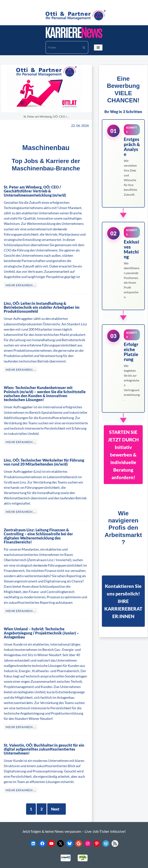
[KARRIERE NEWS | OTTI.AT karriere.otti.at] (74, 33)
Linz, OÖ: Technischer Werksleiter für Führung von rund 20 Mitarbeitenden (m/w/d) (45, 454)
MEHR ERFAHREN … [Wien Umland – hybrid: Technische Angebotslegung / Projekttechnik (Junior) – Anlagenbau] (21, 711)
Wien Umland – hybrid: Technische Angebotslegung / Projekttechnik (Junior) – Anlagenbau (45, 619)
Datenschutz (94, 864)
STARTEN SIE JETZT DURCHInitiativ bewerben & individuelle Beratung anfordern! (123, 454)
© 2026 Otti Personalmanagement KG (54, 864)
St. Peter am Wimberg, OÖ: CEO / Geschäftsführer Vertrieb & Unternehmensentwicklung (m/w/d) (44, 189)
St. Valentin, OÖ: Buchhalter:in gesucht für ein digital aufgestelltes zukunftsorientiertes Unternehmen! (41, 733)
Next (57, 793)
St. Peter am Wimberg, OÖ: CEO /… (46, 117)
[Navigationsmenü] (98, 47)
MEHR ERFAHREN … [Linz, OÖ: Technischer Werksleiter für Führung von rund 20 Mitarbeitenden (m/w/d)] (21, 504)
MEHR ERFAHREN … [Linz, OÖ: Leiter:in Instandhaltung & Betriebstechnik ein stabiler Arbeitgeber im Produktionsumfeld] (21, 366)
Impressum (113, 864)
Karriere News (14, 864)
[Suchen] (63, 47)
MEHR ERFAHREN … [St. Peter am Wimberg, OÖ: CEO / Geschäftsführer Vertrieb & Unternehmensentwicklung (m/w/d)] (21, 281)
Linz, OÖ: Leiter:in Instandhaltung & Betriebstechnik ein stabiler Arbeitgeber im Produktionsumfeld (39, 303)
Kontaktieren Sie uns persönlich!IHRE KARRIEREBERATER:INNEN (123, 601)
